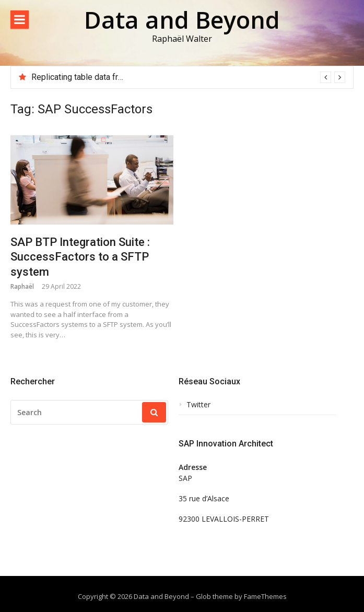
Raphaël (22, 286)
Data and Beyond (182, 20)
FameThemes (265, 596)
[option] (188, 77)
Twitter (198, 405)
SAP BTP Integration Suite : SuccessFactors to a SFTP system (80, 257)
